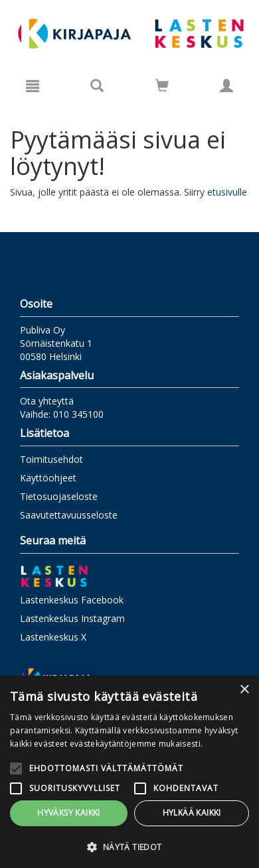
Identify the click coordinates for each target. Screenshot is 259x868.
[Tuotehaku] (97, 86)
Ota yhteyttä (47, 401)
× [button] (244, 690)
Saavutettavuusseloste (69, 515)
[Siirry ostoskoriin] (162, 86)
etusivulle (227, 192)
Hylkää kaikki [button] (192, 813)
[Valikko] (33, 86)
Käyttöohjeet (48, 478)
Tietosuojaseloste (59, 496)
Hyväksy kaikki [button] (69, 813)
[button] (129, 846)
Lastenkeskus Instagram (72, 618)
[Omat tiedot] (226, 86)
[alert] (129, 772)
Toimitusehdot (51, 459)
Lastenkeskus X (53, 637)
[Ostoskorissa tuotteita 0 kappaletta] (162, 88)
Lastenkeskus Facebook (72, 600)
